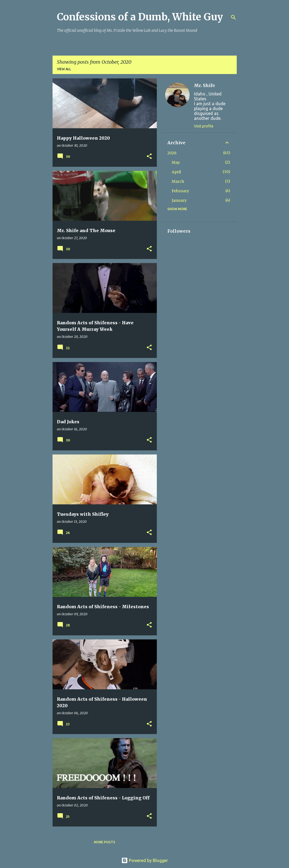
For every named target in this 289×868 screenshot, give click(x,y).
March (178, 181)
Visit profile (204, 126)
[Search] (233, 17)
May (176, 162)
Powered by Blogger (145, 860)
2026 (172, 153)
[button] (149, 157)
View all (64, 69)
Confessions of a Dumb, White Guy (140, 17)
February (180, 191)
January (179, 200)
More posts (105, 842)
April (176, 172)
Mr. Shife (204, 85)
